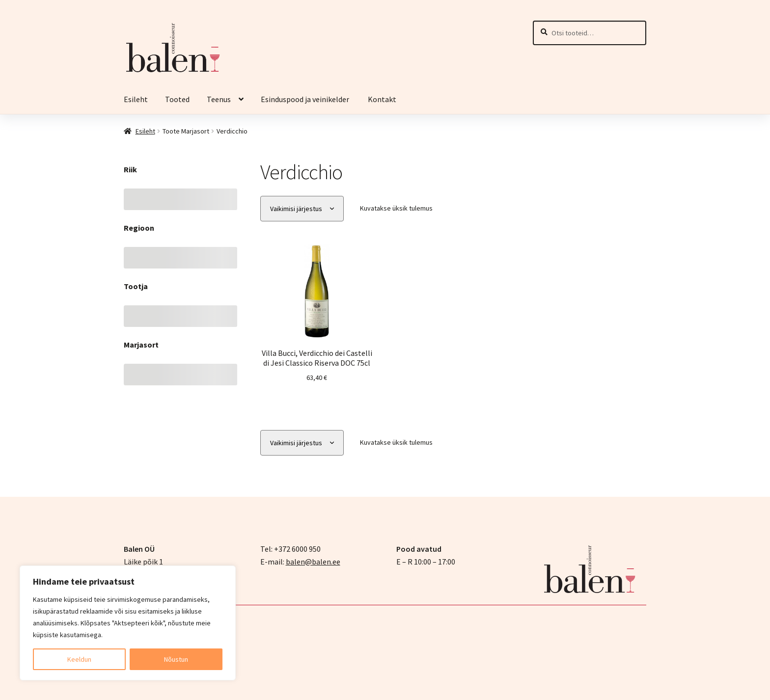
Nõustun (176, 659)
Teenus (219, 99)
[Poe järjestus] (302, 209)
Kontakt (382, 99)
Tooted (177, 99)
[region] (128, 623)
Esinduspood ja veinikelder (306, 99)
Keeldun (79, 659)
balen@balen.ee (313, 561)
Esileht (136, 99)
